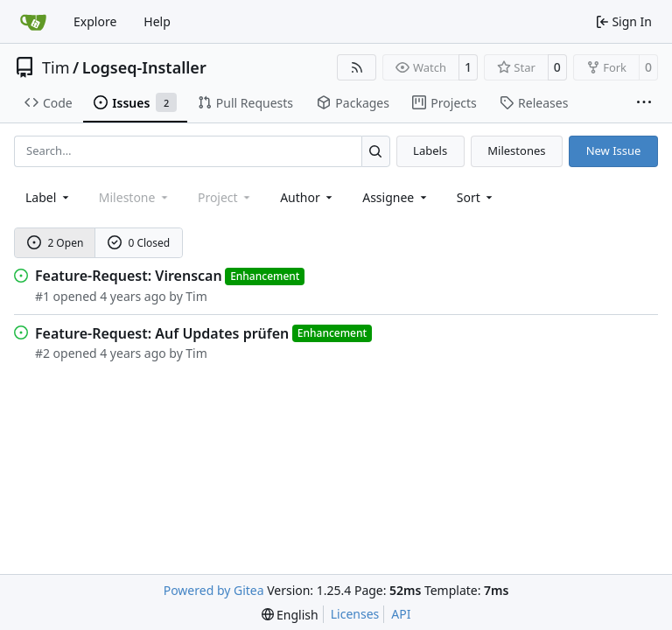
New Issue (614, 150)
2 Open (56, 243)
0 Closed (139, 243)
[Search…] (376, 151)
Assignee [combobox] (396, 197)
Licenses (355, 614)
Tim (56, 67)
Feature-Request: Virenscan (129, 276)
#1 (42, 296)
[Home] (33, 22)
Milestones (516, 150)
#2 (42, 353)
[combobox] (49, 197)
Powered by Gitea (214, 590)
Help (157, 21)
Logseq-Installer (144, 67)
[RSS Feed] (357, 67)
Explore (95, 21)
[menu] (476, 197)
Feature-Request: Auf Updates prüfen (162, 333)
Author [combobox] (308, 197)
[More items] (644, 103)
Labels (430, 150)
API (401, 614)
